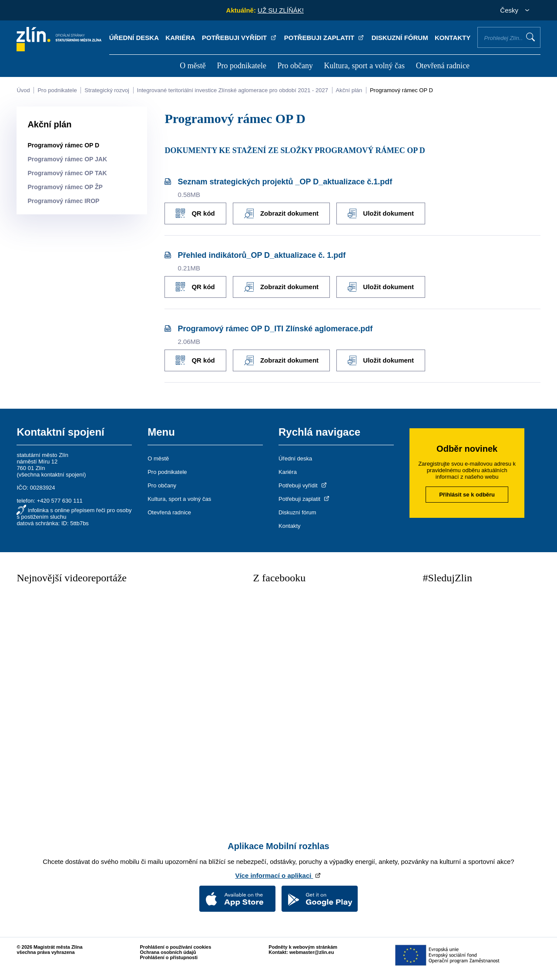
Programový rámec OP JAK (67, 159)
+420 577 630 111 (60, 501)
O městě (193, 66)
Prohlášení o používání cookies (176, 947)
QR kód (195, 213)
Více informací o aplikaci (278, 875)
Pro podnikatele (241, 66)
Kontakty (453, 38)
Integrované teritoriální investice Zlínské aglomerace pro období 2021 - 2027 (233, 90)
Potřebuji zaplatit (325, 38)
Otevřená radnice (443, 66)
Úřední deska (134, 38)
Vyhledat (530, 37)
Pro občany (295, 66)
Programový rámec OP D (401, 90)
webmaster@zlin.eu (312, 952)
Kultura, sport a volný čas (364, 66)
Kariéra (180, 38)
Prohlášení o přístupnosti (169, 957)
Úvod (23, 90)
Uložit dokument (381, 213)
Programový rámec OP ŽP (65, 187)
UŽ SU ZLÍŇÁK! (281, 10)
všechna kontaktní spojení (51, 475)
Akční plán (349, 90)
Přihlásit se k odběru (467, 495)
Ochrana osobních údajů (168, 952)
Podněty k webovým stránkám (303, 947)
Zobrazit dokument (281, 213)
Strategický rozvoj (107, 90)
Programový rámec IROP (63, 201)
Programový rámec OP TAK (67, 173)
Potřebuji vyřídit (240, 38)
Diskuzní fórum (400, 38)
